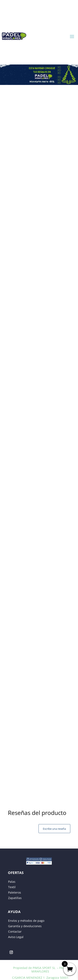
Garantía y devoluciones (25, 926)
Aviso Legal (16, 937)
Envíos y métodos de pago (26, 921)
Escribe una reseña (54, 829)
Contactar (15, 931)
